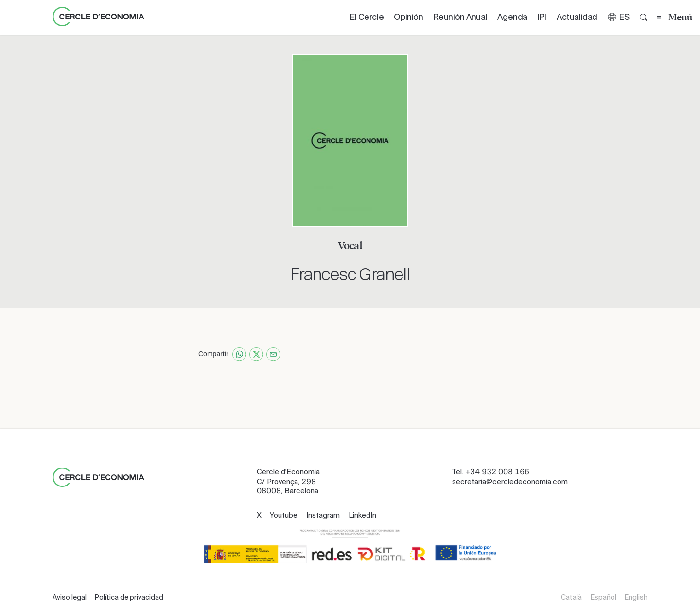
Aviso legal (70, 597)
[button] (619, 17)
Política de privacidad (129, 597)
